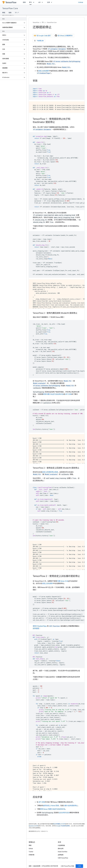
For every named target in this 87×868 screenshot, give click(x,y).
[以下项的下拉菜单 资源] (52, 2)
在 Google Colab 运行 (42, 36)
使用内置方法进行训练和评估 (53, 394)
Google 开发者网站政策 (63, 826)
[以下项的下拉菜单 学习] (34, 2)
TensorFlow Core (10, 8)
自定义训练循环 (44, 71)
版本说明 (61, 849)
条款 (30, 866)
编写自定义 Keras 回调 (51, 806)
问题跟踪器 (61, 845)
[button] (12, 23)
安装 (24, 2)
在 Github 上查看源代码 (64, 36)
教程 (4, 13)
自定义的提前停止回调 (50, 472)
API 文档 (68, 394)
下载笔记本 (39, 41)
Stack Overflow (63, 852)
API (39, 2)
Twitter (31, 852)
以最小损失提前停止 (71, 806)
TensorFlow (36, 22)
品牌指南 (61, 855)
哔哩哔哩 (31, 855)
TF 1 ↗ (17, 13)
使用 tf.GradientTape (40, 626)
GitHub (81, 2)
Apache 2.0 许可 (33, 826)
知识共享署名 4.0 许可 (59, 824)
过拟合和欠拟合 (64, 813)
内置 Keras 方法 (63, 581)
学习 (43, 22)
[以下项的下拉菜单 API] (43, 2)
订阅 (79, 866)
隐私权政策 (37, 866)
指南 (10, 13)
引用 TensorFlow (63, 858)
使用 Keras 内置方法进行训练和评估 (52, 809)
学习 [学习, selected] (31, 2)
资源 (48, 2)
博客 (30, 845)
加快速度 (36, 628)
